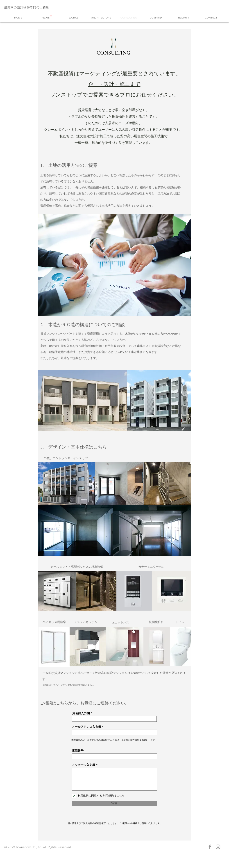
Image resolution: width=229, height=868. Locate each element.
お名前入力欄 (81, 713)
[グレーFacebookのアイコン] (210, 847)
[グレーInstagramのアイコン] (218, 847)
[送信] (114, 803)
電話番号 (78, 751)
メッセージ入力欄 (84, 765)
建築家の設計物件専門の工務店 (27, 8)
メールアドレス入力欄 (86, 727)
